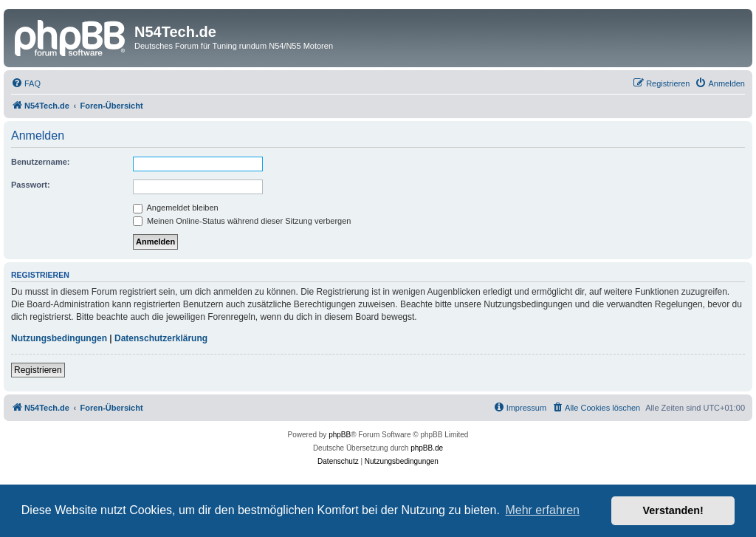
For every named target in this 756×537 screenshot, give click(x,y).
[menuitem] (26, 83)
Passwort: (31, 185)
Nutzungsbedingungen (59, 338)
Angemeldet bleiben (176, 208)
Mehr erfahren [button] (542, 510)
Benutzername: (40, 162)
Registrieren (38, 370)
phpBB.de (427, 448)
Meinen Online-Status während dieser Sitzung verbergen (242, 221)
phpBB (340, 435)
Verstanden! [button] (673, 510)
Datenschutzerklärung (161, 338)
